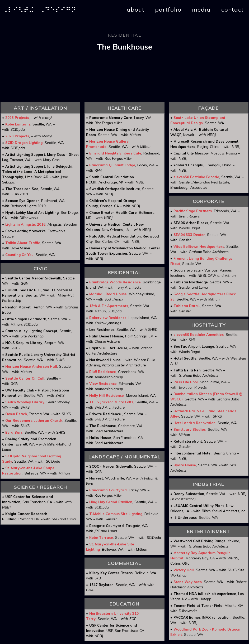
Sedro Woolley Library (25, 402)
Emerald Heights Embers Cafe (115, 153)
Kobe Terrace (101, 538)
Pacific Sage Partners (193, 211)
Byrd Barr (14, 432)
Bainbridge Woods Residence (115, 282)
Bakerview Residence (108, 318)
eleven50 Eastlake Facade (196, 177)
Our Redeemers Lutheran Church (34, 420)
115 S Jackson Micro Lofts (111, 402)
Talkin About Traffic (23, 243)
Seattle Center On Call (25, 378)
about (136, 9)
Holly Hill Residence (107, 395)
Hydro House (185, 465)
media (201, 9)
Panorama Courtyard (108, 490)
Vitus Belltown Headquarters (199, 246)
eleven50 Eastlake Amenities (199, 335)
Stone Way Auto (188, 582)
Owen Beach (16, 414)
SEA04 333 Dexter (189, 235)
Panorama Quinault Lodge (112, 165)
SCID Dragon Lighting (24, 143)
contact (232, 9)
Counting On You (19, 255)
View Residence (103, 384)
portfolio (168, 9)
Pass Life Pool (186, 382)
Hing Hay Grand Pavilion (111, 502)
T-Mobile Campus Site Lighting (116, 514)
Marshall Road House (108, 294)
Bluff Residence (103, 372)
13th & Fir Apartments (109, 306)
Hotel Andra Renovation (194, 423)
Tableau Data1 (187, 306)
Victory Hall (184, 570)
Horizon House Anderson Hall (31, 366)
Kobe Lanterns (18, 124)
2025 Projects (17, 118)
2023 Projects (17, 136)
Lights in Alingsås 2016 (25, 224)
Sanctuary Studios (190, 429)
